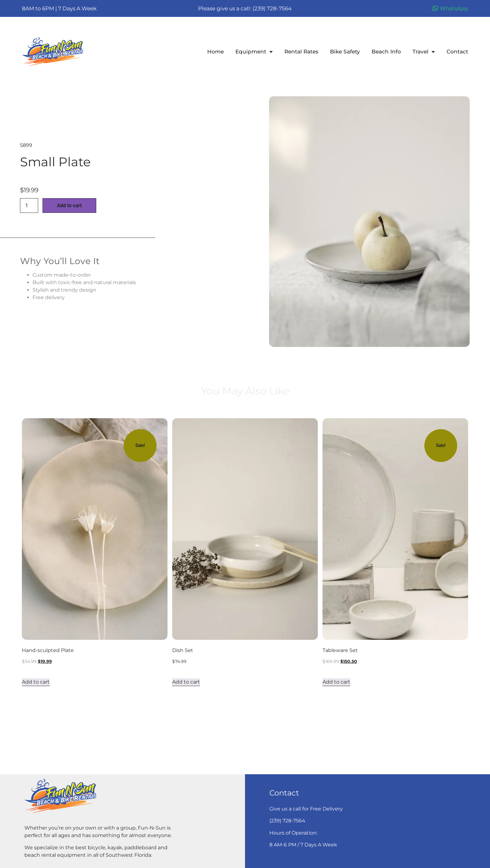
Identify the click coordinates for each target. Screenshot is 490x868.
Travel (424, 52)
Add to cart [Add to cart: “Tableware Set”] (336, 682)
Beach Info (386, 52)
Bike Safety (345, 52)
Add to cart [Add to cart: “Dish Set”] (186, 682)
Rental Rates (301, 52)
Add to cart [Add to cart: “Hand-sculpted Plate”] (36, 682)
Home (215, 52)
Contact (457, 52)
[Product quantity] (29, 206)
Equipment (254, 52)
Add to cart (69, 206)
